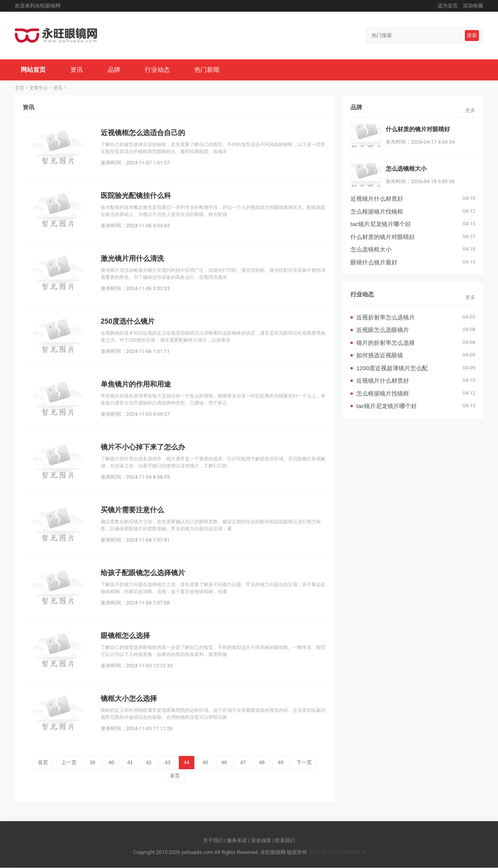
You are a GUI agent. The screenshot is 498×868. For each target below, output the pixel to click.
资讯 (77, 70)
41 (130, 763)
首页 (43, 763)
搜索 (472, 35)
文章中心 (39, 88)
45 (205, 763)
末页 (175, 776)
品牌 (114, 70)
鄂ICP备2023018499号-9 (337, 852)
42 (149, 763)
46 (224, 763)
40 (111, 763)
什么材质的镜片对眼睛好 (383, 237)
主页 (20, 88)
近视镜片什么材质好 (377, 199)
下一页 (304, 763)
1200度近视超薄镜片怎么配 (392, 368)
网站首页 (33, 70)
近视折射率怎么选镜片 (386, 317)
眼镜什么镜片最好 (374, 262)
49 (281, 763)
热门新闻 (208, 70)
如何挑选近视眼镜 (380, 356)
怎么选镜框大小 (371, 250)
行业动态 (158, 70)
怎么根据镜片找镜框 (377, 211)
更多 (470, 110)
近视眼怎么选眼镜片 (383, 330)
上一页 (69, 763)
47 (243, 763)
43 (167, 763)
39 (92, 763)
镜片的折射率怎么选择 (386, 343)
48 (262, 763)
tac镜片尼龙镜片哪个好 (381, 224)
